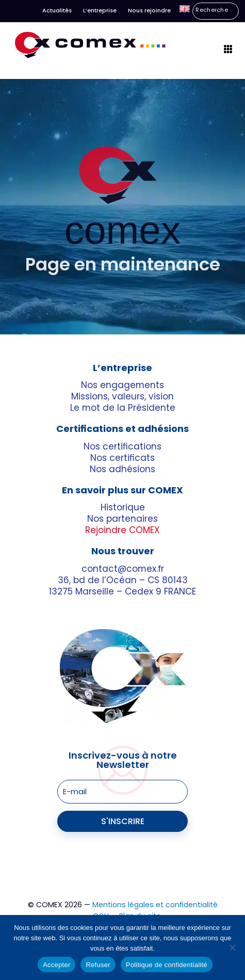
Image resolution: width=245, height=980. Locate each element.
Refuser (98, 965)
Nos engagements (123, 385)
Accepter (56, 965)
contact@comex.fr (123, 569)
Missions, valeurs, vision (123, 397)
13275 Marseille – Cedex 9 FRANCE (123, 591)
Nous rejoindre (149, 11)
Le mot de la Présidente (123, 408)
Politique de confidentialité (167, 965)
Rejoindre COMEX (123, 531)
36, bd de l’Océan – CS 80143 (123, 580)
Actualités (57, 11)
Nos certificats (123, 458)
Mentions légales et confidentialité (155, 905)
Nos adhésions (123, 469)
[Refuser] (232, 947)
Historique (123, 507)
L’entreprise (100, 11)
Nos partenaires (123, 519)
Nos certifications (123, 446)
